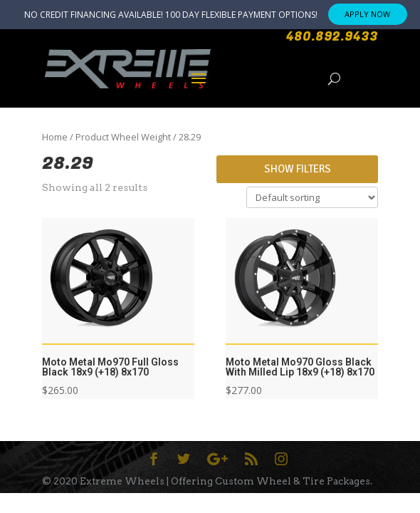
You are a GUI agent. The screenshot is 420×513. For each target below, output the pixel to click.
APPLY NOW (367, 14)
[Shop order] (312, 197)
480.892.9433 (332, 37)
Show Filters (298, 169)
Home (55, 137)
